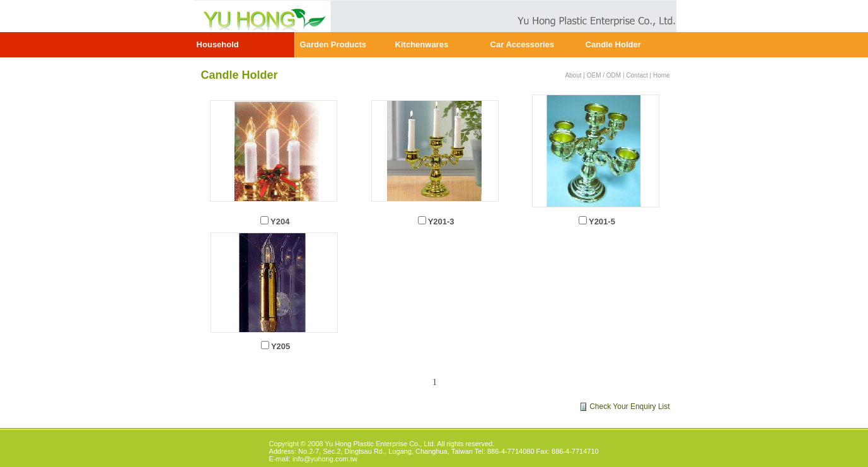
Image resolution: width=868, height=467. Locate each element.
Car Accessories (522, 44)
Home (662, 75)
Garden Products (333, 44)
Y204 (280, 222)
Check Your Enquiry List (629, 406)
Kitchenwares (422, 44)
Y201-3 (441, 222)
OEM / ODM (604, 75)
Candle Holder (613, 44)
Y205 (281, 346)
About (573, 75)
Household (218, 44)
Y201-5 (602, 222)
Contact (637, 75)
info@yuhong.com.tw (325, 459)
